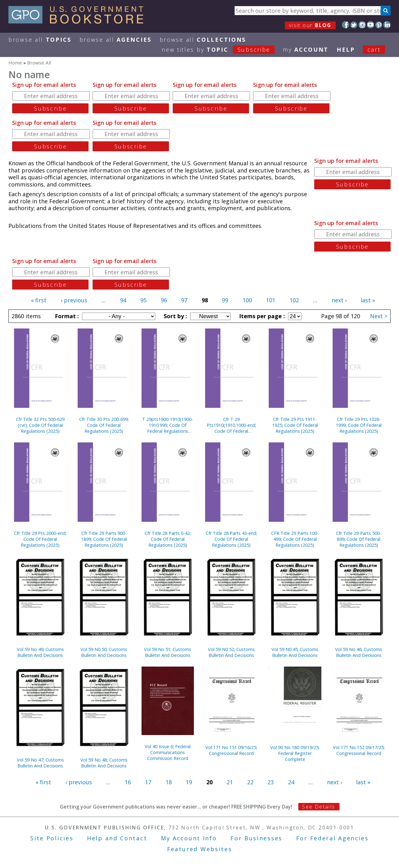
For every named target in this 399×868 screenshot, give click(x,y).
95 (143, 300)
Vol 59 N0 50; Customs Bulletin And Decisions (104, 652)
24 (291, 782)
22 (250, 782)
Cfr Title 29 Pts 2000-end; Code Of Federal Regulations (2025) (40, 539)
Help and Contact (117, 838)
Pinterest (379, 25)
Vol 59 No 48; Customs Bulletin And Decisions (104, 763)
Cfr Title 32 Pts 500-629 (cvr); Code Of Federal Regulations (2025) (40, 425)
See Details (319, 807)
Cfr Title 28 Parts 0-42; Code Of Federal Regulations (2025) (168, 539)
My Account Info (189, 838)
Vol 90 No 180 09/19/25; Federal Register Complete (295, 753)
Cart (374, 50)
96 (164, 300)
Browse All (40, 40)
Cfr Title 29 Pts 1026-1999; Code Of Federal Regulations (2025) (359, 425)
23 (271, 782)
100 (247, 300)
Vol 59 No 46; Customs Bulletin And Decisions (359, 652)
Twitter (354, 25)
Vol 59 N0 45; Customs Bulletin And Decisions (295, 652)
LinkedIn (387, 25)
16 (128, 782)
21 (230, 782)
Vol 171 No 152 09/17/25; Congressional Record (359, 750)
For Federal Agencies (332, 838)
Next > (379, 316)
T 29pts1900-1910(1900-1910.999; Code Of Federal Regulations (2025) (168, 425)
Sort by (175, 316)
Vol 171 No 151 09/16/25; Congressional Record (231, 750)
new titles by (222, 50)
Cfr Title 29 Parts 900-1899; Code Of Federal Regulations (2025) (104, 539)
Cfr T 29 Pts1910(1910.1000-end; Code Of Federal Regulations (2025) (231, 425)
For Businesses (256, 838)
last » (368, 300)
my (306, 50)
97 (184, 300)
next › (339, 300)
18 (169, 782)
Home (15, 63)
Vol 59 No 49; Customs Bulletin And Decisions (40, 652)
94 (123, 300)
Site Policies (52, 838)
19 (189, 782)
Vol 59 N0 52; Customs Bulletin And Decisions (231, 652)
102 (294, 300)
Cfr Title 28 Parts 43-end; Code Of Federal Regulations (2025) (231, 539)
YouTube (370, 25)
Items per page (261, 316)
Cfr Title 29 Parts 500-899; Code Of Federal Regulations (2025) (359, 539)
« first (39, 300)
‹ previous (74, 300)
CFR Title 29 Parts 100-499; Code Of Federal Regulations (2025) (295, 539)
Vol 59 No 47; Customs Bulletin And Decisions (40, 763)
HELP (346, 50)
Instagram (362, 25)
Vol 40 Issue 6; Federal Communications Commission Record (168, 752)
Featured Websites (200, 849)
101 (271, 300)
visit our (310, 25)
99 (225, 300)
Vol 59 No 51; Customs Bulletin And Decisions (168, 652)
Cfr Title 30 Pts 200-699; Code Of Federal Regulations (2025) (104, 425)
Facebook (346, 25)
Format (66, 316)
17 (148, 782)
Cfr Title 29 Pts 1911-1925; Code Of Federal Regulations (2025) (295, 425)
